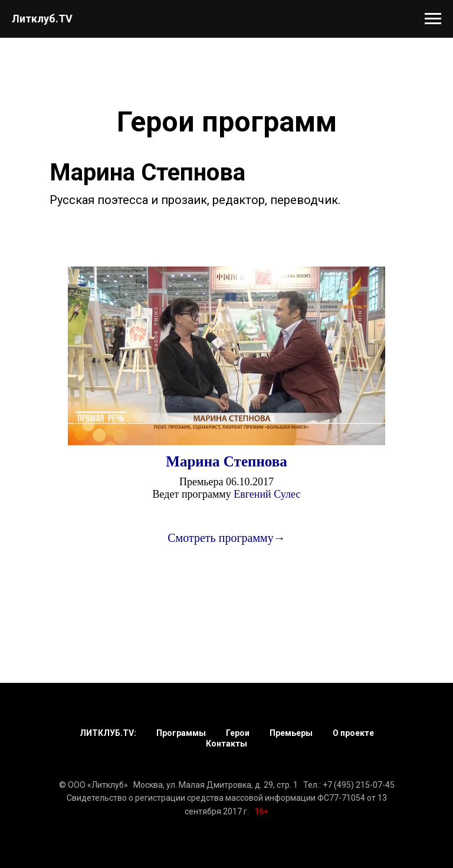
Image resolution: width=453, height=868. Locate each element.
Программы (181, 733)
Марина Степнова (226, 461)
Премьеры (291, 733)
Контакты (226, 744)
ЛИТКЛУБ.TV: (108, 733)
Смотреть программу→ (226, 538)
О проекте (353, 733)
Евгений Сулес (267, 494)
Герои (238, 733)
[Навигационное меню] (433, 19)
